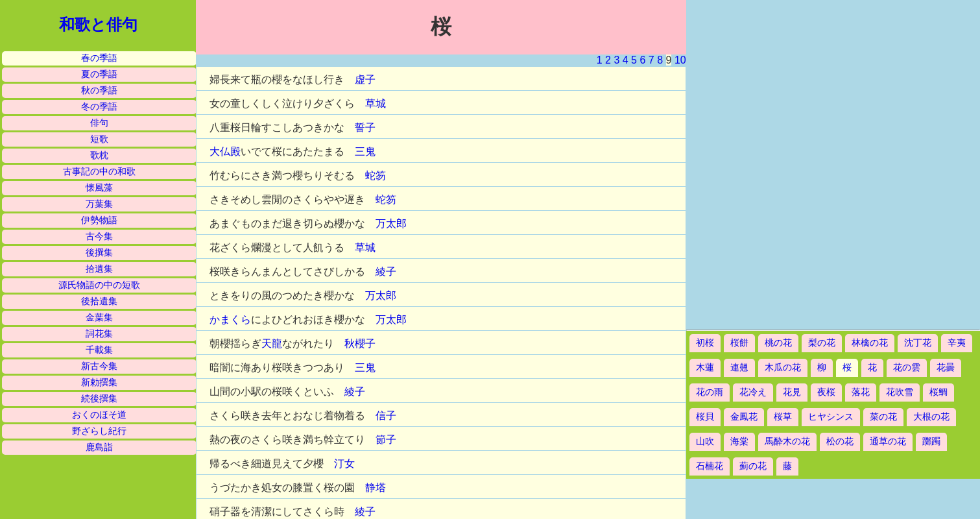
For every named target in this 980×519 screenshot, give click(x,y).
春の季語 (99, 58)
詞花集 (99, 334)
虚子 (365, 79)
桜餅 (739, 343)
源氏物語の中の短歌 (99, 285)
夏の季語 (99, 74)
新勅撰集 (99, 382)
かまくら (230, 320)
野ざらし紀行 (99, 431)
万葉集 (99, 204)
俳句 (99, 123)
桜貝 (705, 417)
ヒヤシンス (831, 417)
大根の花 (931, 417)
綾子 (386, 272)
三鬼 (365, 151)
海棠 (739, 441)
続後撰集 (99, 399)
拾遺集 (99, 269)
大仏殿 (225, 151)
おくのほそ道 (99, 415)
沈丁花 (918, 343)
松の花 (840, 441)
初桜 (705, 343)
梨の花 (822, 343)
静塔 (376, 488)
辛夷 (957, 343)
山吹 (705, 441)
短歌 (99, 139)
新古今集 (99, 366)
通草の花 (888, 441)
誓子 (365, 127)
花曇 (946, 368)
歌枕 (99, 155)
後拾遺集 (99, 301)
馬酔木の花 (787, 441)
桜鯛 (938, 392)
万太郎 (391, 223)
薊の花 (753, 466)
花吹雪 (900, 392)
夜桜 (826, 392)
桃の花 (778, 343)
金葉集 (99, 318)
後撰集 (99, 253)
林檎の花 (870, 343)
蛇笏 (376, 175)
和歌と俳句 (98, 25)
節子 (386, 440)
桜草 (783, 417)
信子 (386, 416)
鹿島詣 (99, 447)
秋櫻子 (360, 344)
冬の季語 (99, 107)
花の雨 (710, 392)
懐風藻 (99, 188)
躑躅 (931, 441)
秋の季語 (99, 91)
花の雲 (907, 368)
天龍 (272, 344)
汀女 (344, 464)
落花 (861, 392)
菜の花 (883, 417)
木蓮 (705, 368)
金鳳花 (744, 417)
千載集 (99, 350)
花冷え (753, 392)
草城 (376, 103)
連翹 (739, 368)
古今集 (99, 236)
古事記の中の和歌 (99, 172)
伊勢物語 (99, 220)
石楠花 (710, 466)
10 (680, 60)
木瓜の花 (783, 368)
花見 (792, 392)
